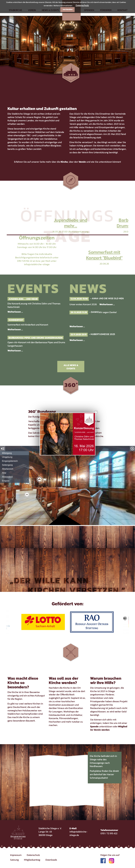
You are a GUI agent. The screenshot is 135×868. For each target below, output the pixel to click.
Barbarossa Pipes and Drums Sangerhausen (36, 338)
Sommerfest (16, 320)
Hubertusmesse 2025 (103, 334)
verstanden (68, 9)
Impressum (16, 855)
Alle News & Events (71, 367)
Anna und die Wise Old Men (108, 298)
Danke (95, 312)
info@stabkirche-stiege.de (78, 833)
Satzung (14, 860)
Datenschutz (82, 5)
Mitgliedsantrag (32, 860)
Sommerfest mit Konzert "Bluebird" (104, 255)
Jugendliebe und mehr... (71, 223)
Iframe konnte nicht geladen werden (67, 485)
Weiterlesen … (15, 312)
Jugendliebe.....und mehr (23, 299)
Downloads (51, 860)
